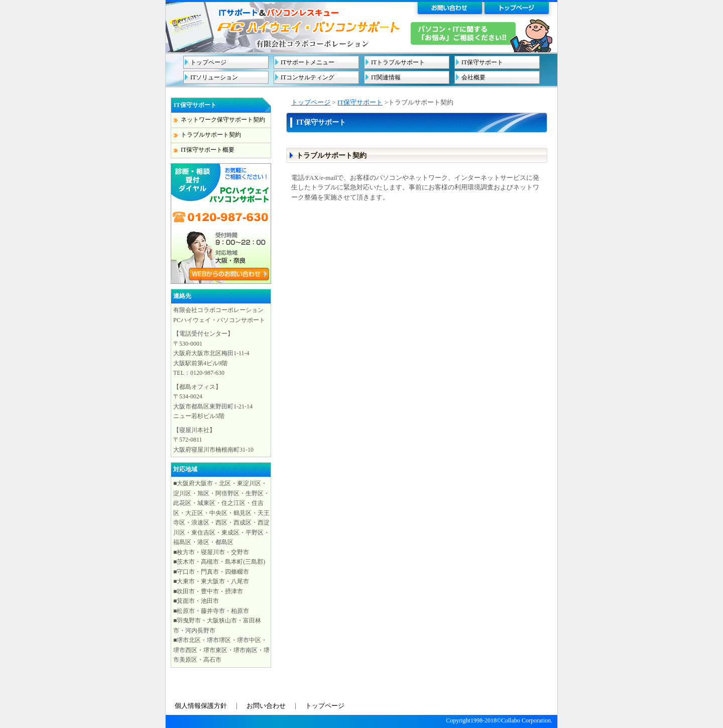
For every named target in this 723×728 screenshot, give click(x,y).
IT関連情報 (386, 77)
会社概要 (473, 77)
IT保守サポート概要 (208, 150)
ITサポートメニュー (308, 62)
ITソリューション (214, 77)
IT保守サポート (482, 62)
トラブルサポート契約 (211, 135)
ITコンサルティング (308, 77)
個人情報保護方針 (201, 706)
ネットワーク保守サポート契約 (223, 120)
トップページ (208, 62)
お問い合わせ (266, 706)
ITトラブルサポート (398, 62)
